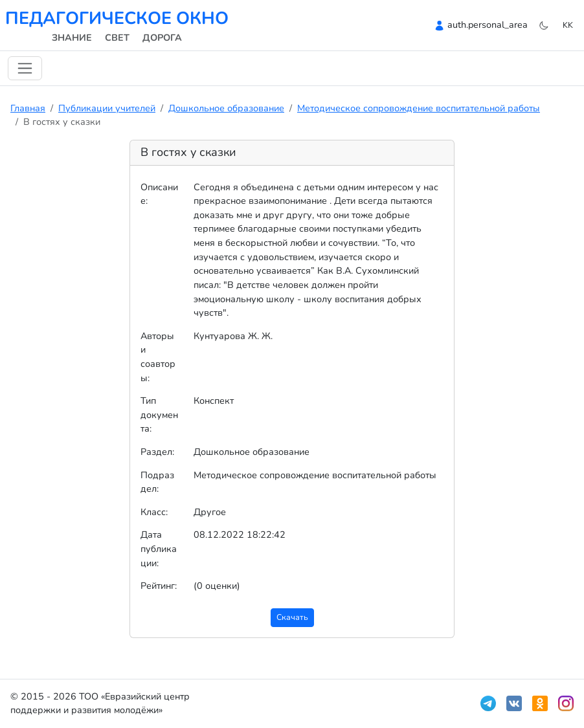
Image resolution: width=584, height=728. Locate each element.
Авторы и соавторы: (158, 357)
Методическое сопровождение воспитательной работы (419, 108)
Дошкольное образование (226, 108)
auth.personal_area (488, 25)
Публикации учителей (107, 108)
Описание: (159, 194)
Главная (28, 108)
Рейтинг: (159, 586)
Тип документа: (159, 414)
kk (568, 25)
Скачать (292, 617)
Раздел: (157, 452)
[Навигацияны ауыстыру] (25, 68)
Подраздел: (157, 482)
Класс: (154, 512)
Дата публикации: (159, 548)
